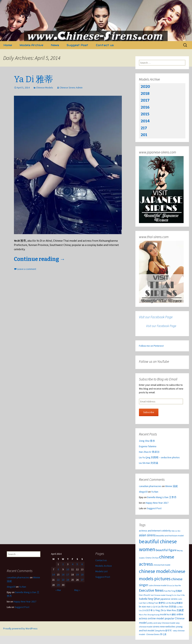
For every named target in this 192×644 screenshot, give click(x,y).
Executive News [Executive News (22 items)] (151, 590)
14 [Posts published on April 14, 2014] (53, 575)
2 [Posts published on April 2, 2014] (63, 564)
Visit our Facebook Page (156, 317)
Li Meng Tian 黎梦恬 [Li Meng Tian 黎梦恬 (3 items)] (156, 603)
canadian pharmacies (150, 486)
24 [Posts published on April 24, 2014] (68, 580)
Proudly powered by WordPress (20, 628)
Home (8, 45)
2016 (145, 107)
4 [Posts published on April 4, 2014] (73, 564)
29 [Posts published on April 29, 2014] (58, 585)
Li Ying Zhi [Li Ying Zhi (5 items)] (158, 610)
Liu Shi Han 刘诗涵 (149, 463)
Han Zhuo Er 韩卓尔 (149, 452)
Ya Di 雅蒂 (33, 79)
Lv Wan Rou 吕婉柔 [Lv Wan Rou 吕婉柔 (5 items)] (174, 610)
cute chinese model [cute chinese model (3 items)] (158, 585)
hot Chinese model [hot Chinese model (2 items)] (158, 595)
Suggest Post (77, 45)
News (55, 45)
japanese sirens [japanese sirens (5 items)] (169, 599)
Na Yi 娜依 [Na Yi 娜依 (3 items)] (171, 614)
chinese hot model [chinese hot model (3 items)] (162, 565)
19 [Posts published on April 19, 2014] (77, 575)
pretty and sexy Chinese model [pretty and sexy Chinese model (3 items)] (161, 623)
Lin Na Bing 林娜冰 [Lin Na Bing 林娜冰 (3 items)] (174, 603)
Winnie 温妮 (171, 486)
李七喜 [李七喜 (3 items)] (163, 634)
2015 (145, 114)
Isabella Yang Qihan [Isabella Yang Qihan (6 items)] (149, 599)
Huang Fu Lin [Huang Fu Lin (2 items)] (171, 595)
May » (77, 590)
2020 (145, 87)
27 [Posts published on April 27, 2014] (82, 580)
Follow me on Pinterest (151, 346)
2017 (145, 100)
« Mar (58, 590)
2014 (145, 121)
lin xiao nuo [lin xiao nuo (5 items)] (145, 606)
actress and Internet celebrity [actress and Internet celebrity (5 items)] (155, 531)
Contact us (105, 45)
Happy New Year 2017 (157, 503)
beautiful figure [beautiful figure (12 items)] (166, 550)
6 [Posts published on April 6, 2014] (82, 564)
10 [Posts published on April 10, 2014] (68, 569)
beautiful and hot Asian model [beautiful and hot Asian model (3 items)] (170, 536)
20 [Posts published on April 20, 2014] (82, 575)
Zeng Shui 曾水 (147, 441)
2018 (145, 93)
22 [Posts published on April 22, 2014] (58, 580)
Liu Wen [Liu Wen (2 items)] (180, 607)
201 (144, 135)
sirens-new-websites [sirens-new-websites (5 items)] (164, 626)
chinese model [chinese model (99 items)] (154, 571)
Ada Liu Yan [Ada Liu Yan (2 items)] (176, 531)
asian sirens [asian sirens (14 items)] (147, 535)
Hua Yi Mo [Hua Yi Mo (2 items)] (181, 595)
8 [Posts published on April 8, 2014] (58, 569)
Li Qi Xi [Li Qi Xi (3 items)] (154, 607)
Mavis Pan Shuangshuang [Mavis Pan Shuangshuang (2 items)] (149, 615)
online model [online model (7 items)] (156, 618)
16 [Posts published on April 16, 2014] (63, 575)
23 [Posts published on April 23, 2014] (63, 580)
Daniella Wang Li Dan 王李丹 (162, 497)
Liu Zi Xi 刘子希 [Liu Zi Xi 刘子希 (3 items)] (146, 610)
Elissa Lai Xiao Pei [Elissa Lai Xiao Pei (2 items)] (174, 586)
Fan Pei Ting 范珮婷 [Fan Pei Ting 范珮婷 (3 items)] (173, 591)
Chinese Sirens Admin (71, 88)
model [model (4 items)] (163, 614)
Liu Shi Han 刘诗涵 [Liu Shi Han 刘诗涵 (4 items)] (167, 607)
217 (144, 128)
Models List (101, 571)
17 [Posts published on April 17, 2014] (68, 575)
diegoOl (143, 492)
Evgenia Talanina (148, 446)
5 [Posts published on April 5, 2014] (77, 564)
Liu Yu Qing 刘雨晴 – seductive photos (159, 457)
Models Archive (31, 45)
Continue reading (40, 259)
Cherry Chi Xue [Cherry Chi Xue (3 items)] (152, 558)
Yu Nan (155, 492)
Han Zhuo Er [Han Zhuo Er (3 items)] (145, 595)
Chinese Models (45, 88)
